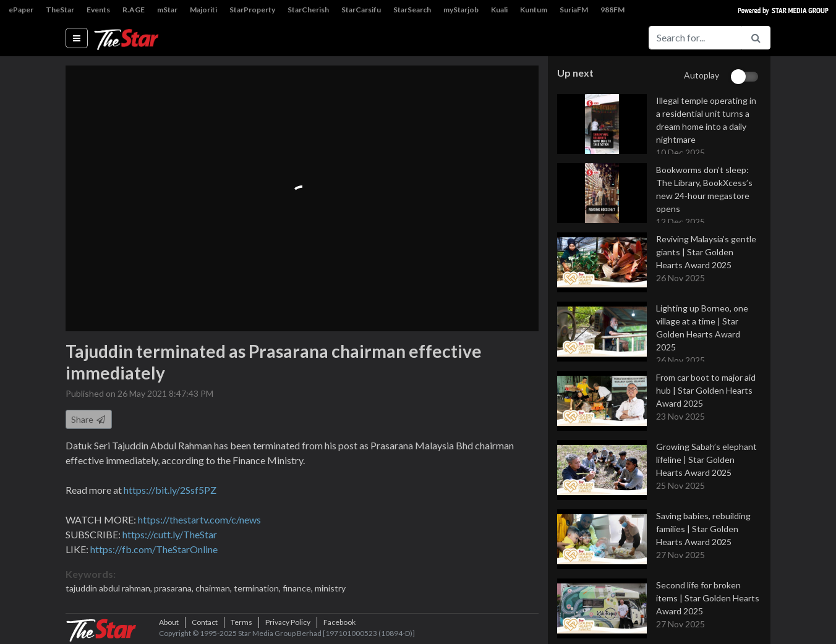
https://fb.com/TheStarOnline (154, 549)
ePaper (21, 10)
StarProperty (252, 10)
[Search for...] (695, 38)
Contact (205, 622)
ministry (330, 588)
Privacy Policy (288, 622)
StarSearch (412, 10)
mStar (167, 10)
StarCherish (308, 10)
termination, (258, 588)
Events (98, 10)
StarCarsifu (361, 10)
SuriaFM (574, 10)
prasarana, (175, 588)
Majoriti (203, 10)
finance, (299, 588)
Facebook (339, 622)
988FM (612, 10)
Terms (241, 622)
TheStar (60, 10)
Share (89, 419)
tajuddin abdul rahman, (110, 588)
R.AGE (134, 10)
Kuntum (534, 10)
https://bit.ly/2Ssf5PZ (170, 490)
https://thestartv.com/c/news (199, 519)
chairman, (215, 588)
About (169, 622)
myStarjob (461, 10)
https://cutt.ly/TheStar (170, 534)
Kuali (499, 10)
